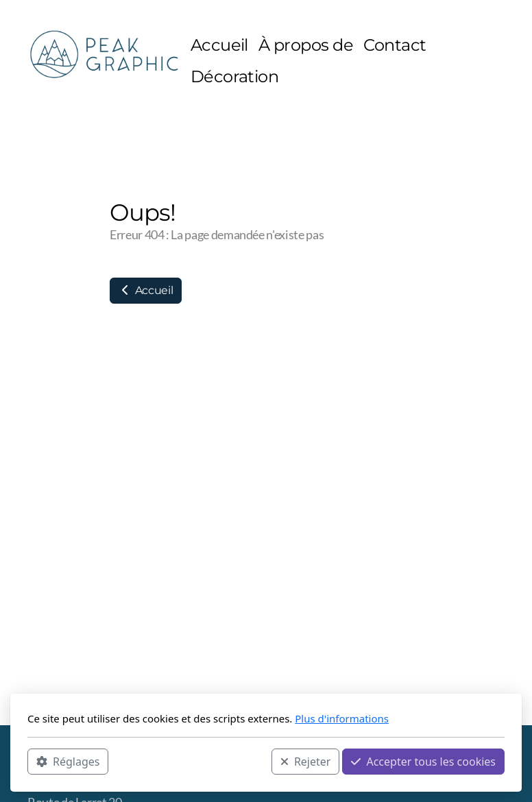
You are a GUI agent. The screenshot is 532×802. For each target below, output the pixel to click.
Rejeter (306, 762)
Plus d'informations (342, 718)
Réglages (68, 762)
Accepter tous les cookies (423, 762)
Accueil (146, 290)
